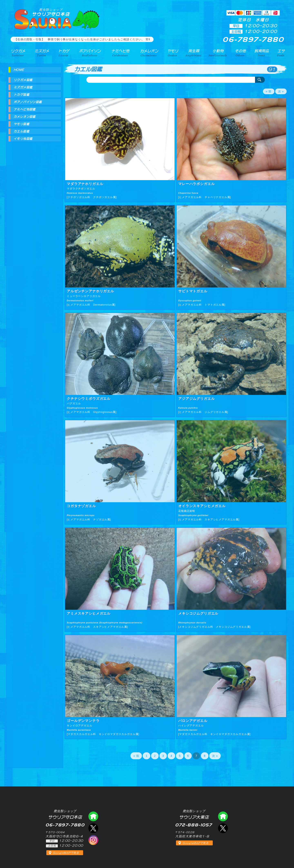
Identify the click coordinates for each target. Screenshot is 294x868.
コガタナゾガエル (81, 506)
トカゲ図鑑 (22, 95)
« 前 (269, 91)
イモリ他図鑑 (23, 139)
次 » (281, 91)
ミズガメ (41, 53)
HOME (19, 70)
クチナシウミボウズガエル (89, 399)
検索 (260, 80)
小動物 (218, 53)
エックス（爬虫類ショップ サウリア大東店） (223, 828)
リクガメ (17, 53)
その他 (241, 53)
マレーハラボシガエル (196, 184)
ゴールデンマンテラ (83, 721)
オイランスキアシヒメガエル (202, 506)
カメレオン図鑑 (25, 117)
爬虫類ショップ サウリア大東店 (223, 816)
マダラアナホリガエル (85, 184)
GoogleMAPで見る (66, 853)
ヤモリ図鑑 (22, 124)
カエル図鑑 (22, 131)
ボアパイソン (89, 53)
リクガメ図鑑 (23, 80)
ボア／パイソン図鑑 (28, 102)
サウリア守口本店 (51, 12)
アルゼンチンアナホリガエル (90, 291)
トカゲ (63, 53)
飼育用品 (262, 53)
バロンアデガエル (193, 721)
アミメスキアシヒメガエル (89, 614)
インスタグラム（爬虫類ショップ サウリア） (93, 840)
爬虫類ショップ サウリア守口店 (93, 816)
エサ (281, 53)
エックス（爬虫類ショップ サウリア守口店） (93, 828)
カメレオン (149, 53)
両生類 (194, 53)
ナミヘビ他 (120, 53)
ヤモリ (173, 53)
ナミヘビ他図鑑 (25, 109)
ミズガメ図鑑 (23, 87)
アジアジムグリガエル (196, 399)
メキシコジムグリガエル (198, 614)
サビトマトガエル (193, 291)
